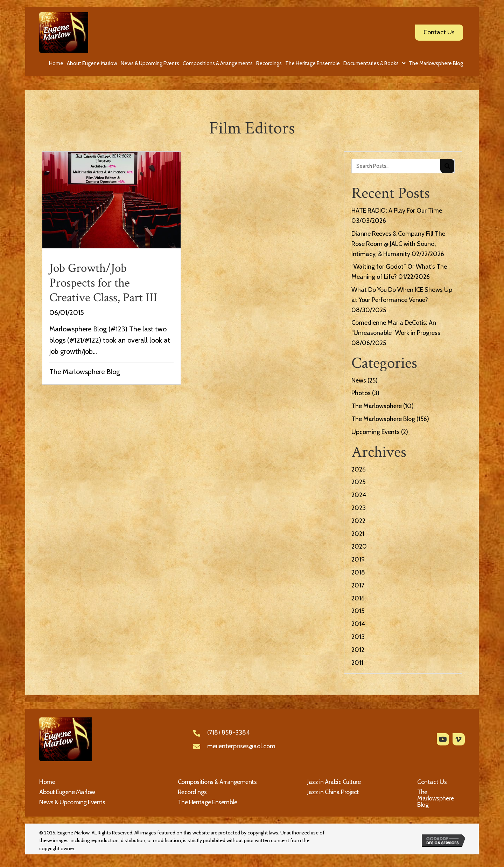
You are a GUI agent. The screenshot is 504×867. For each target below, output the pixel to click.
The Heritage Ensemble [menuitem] (208, 802)
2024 (359, 495)
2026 (359, 469)
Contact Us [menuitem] (432, 782)
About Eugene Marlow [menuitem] (67, 792)
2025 (358, 482)
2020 (359, 546)
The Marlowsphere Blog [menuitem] (435, 798)
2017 (358, 585)
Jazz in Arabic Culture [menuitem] (334, 782)
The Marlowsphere (377, 406)
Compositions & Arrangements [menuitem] (217, 782)
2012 (358, 650)
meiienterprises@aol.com (241, 746)
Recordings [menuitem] (192, 792)
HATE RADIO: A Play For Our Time (397, 211)
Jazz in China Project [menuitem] (333, 792)
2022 (358, 521)
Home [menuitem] (47, 782)
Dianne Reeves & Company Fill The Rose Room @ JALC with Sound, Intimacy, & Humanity (398, 244)
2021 (358, 534)
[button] (443, 739)
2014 (358, 624)
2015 (358, 611)
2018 (358, 572)
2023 (359, 508)
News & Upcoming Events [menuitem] (72, 802)
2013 (358, 637)
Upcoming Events (376, 432)
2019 (358, 559)
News (359, 380)
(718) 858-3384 (229, 732)
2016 (358, 598)
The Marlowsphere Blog (85, 372)
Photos (361, 393)
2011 (357, 663)
